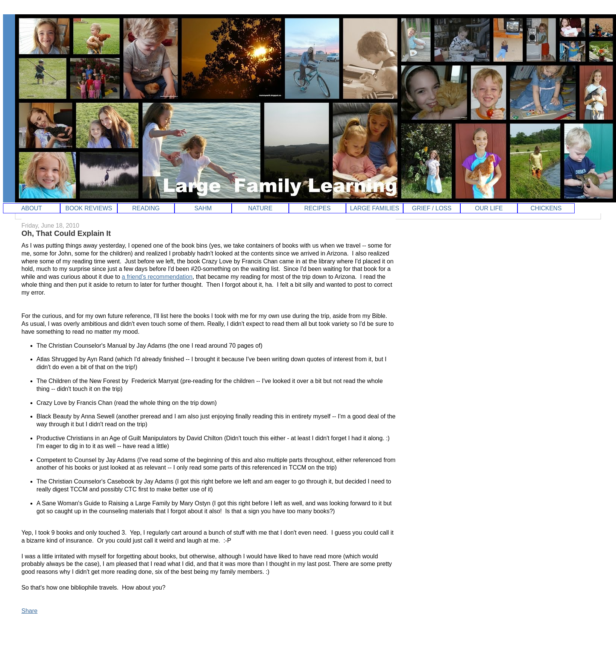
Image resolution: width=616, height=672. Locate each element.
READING (146, 208)
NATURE (260, 208)
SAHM (203, 208)
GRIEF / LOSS (432, 208)
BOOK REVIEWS (89, 208)
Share (30, 611)
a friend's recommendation (157, 277)
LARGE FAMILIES (375, 208)
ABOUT (31, 208)
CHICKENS (546, 208)
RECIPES (317, 208)
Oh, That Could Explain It (66, 233)
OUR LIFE (489, 208)
